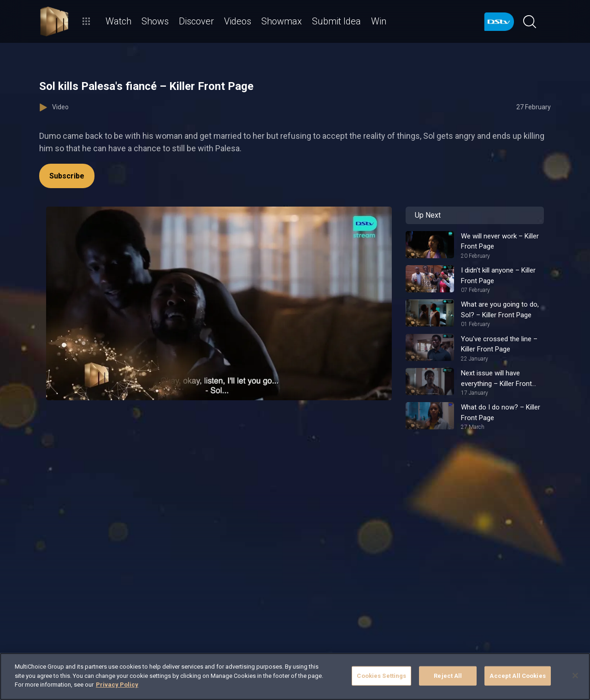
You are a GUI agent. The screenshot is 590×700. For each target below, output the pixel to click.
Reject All (448, 676)
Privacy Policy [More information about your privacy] (117, 685)
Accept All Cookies (517, 676)
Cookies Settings (381, 676)
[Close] (575, 676)
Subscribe (67, 176)
